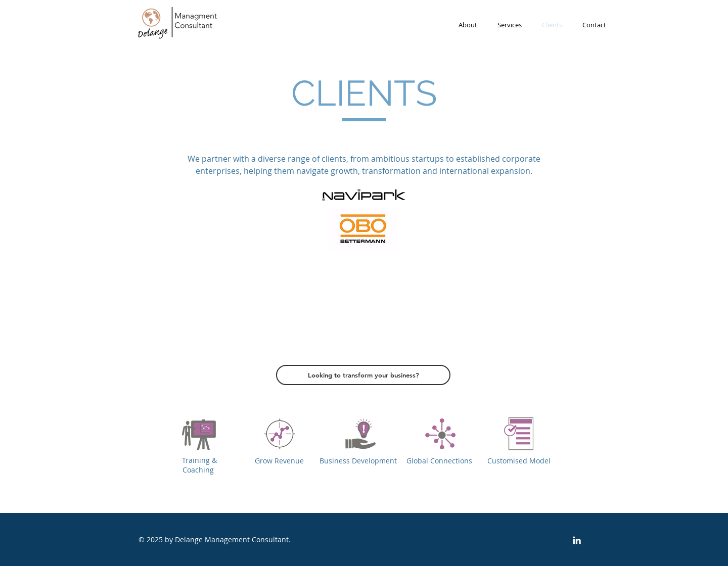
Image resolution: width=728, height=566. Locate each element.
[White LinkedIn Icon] (577, 540)
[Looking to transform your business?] (363, 375)
